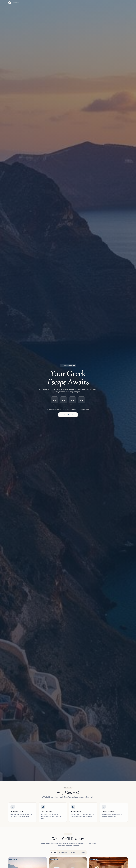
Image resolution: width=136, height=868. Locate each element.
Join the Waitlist (68, 415)
